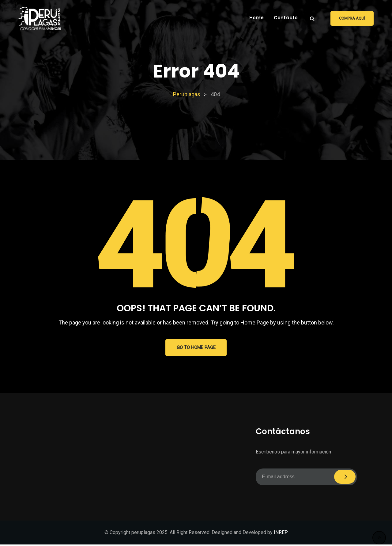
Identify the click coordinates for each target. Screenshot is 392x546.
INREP (281, 534)
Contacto (286, 18)
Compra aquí (352, 18)
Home (257, 18)
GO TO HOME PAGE (196, 348)
